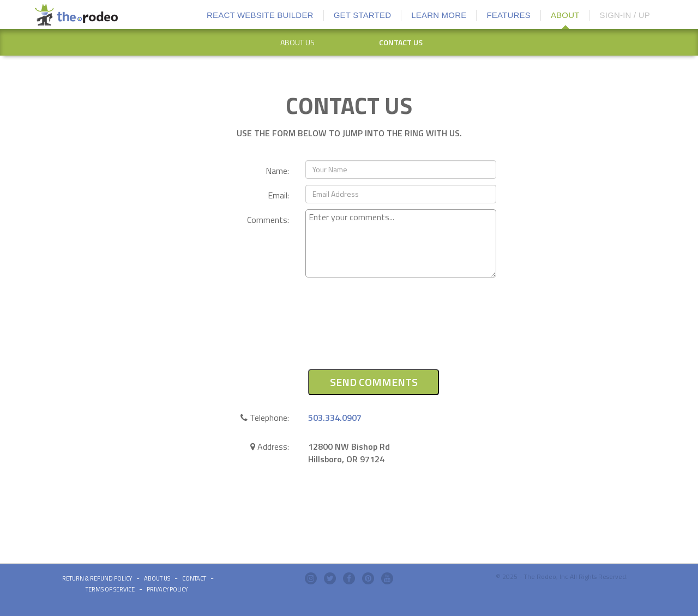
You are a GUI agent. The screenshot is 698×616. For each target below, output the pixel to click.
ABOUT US (297, 42)
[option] (297, 43)
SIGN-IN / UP (625, 15)
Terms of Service (110, 589)
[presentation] (388, 329)
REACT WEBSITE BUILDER (260, 15)
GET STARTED (363, 15)
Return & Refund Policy (97, 578)
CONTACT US (401, 42)
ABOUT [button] (565, 15)
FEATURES (509, 15)
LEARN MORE (439, 15)
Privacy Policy (167, 589)
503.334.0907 (335, 418)
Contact (194, 578)
